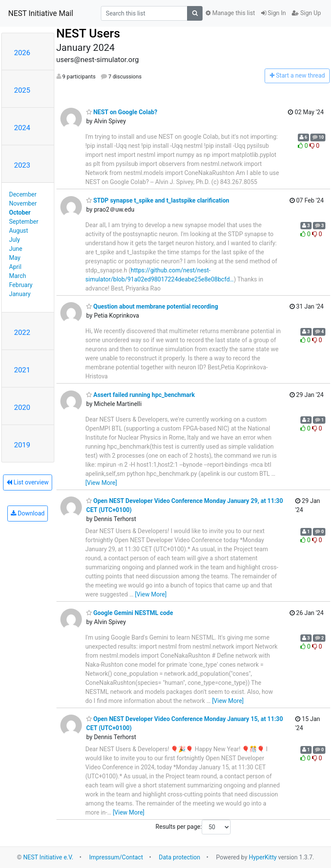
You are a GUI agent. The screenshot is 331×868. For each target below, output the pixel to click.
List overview (28, 482)
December (23, 194)
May (15, 258)
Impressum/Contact (116, 857)
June (16, 249)
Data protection (180, 857)
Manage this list (230, 13)
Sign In (274, 13)
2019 (22, 445)
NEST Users (88, 33)
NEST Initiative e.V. (48, 857)
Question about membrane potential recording (152, 306)
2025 (22, 90)
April (15, 267)
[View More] (101, 483)
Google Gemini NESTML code (130, 613)
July (14, 240)
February (21, 285)
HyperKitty (263, 857)
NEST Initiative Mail (41, 13)
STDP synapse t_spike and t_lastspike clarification (158, 200)
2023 (22, 165)
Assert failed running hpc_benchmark (141, 395)
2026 (22, 53)
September (24, 222)
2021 (22, 370)
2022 (22, 332)
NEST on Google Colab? (122, 112)
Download (28, 513)
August (19, 231)
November (23, 203)
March (18, 276)
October (20, 212)
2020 (22, 407)
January (20, 294)
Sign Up (306, 13)
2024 (22, 128)
